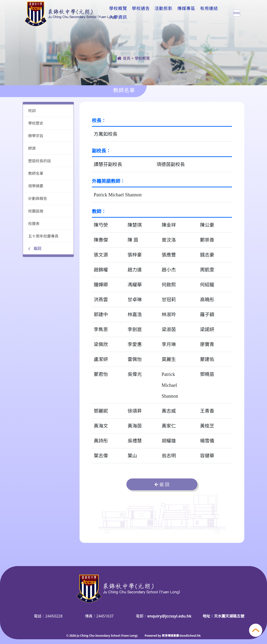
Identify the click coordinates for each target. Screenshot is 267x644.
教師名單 (36, 173)
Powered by (153, 636)
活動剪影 (164, 13)
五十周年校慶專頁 (43, 236)
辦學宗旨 (36, 136)
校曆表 (34, 224)
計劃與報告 (38, 198)
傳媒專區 (186, 13)
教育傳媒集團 (170, 636)
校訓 (32, 111)
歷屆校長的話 (40, 161)
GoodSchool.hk (190, 636)
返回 (35, 248)
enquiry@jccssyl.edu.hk (169, 616)
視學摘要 (36, 186)
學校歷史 (36, 123)
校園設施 (36, 211)
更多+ (207, 13)
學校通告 (141, 13)
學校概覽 (118, 13)
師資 (32, 148)
